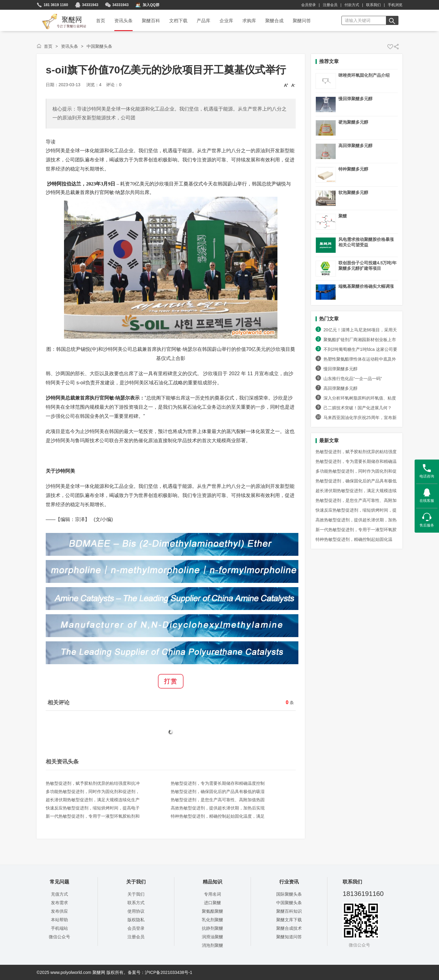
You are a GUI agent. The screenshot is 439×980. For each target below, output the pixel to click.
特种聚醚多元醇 (353, 169)
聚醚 (343, 216)
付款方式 (352, 5)
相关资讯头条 (62, 762)
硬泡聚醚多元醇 (353, 122)
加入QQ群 (151, 5)
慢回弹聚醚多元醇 (355, 99)
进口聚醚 (212, 903)
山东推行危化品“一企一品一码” (355, 379)
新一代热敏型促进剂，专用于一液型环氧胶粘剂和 (93, 816)
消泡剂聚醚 (212, 945)
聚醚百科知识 (289, 911)
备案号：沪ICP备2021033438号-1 (160, 972)
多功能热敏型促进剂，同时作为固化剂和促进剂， (93, 791)
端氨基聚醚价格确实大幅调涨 (366, 286)
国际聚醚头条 (289, 894)
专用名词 (212, 894)
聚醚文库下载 (289, 920)
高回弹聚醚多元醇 (355, 146)
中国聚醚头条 (99, 46)
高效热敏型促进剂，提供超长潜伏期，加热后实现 (218, 808)
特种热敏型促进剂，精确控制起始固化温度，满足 (218, 816)
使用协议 (136, 911)
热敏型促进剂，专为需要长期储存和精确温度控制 (218, 783)
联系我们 (373, 5)
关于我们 (136, 894)
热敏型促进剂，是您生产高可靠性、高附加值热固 (218, 800)
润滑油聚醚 (212, 937)
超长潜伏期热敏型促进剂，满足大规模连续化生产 (93, 800)
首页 (48, 46)
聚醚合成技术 (289, 928)
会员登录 (309, 5)
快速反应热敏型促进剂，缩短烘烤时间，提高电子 (93, 808)
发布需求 (59, 903)
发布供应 (59, 911)
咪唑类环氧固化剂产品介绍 (364, 75)
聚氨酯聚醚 (212, 911)
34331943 (90, 5)
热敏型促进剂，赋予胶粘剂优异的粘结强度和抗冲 (93, 783)
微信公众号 (59, 937)
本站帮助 (59, 920)
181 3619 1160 (56, 5)
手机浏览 (395, 5)
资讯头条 (70, 46)
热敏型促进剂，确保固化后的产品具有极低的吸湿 (218, 791)
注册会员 (330, 5)
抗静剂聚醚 (212, 928)
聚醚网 (59, 14)
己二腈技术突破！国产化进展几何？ (358, 408)
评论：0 (114, 85)
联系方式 (136, 903)
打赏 (171, 681)
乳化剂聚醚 (212, 920)
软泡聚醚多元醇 (353, 192)
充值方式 (59, 894)
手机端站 (59, 928)
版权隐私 (136, 920)
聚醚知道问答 (289, 937)
